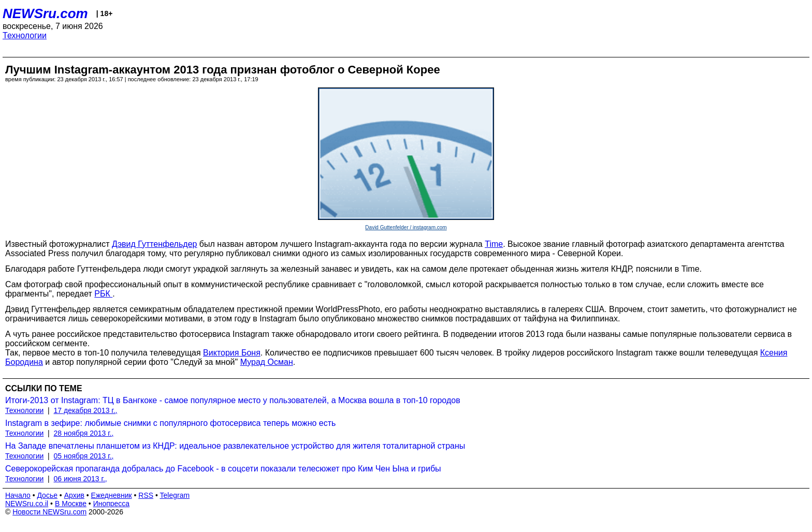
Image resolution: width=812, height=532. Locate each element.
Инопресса (112, 504)
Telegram (175, 495)
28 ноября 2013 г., (84, 433)
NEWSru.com (45, 13)
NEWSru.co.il (27, 504)
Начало (18, 495)
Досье (47, 495)
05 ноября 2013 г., (84, 456)
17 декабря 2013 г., (86, 410)
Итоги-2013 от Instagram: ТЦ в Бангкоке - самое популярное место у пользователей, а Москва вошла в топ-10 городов (233, 400)
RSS (146, 495)
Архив (74, 495)
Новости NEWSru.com (49, 512)
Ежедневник (112, 495)
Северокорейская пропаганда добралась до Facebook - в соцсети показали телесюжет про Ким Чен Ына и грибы (223, 469)
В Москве (71, 504)
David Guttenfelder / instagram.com (406, 227)
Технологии (25, 35)
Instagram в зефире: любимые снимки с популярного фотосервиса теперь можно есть (170, 423)
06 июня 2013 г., (81, 479)
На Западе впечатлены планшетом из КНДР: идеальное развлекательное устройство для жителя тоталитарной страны (235, 446)
